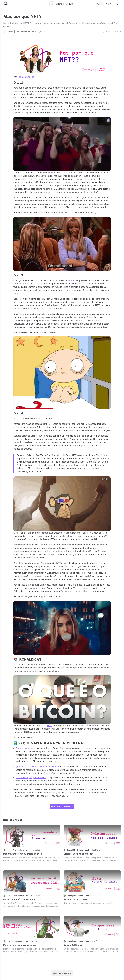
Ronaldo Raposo (26, 77)
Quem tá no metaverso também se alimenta (37, 767)
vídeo (49, 726)
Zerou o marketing (25, 748)
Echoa (71, 280)
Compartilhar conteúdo (62, 807)
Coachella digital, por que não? (31, 777)
